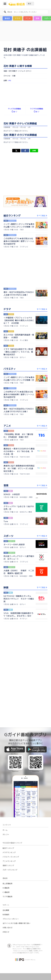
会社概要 (6, 910)
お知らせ (6, 932)
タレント (6, 834)
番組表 (7, 18)
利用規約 (6, 915)
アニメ (28, 18)
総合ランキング (8, 848)
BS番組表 (6, 888)
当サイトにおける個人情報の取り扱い (16, 923)
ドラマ (18, 18)
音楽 (37, 18)
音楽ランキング (8, 865)
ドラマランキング (9, 852)
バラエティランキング (11, 857)
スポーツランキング (10, 870)
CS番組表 (6, 892)
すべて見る (42, 216)
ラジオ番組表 (7, 897)
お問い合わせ (7, 928)
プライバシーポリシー (11, 919)
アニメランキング (9, 861)
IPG (10, 80)
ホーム (5, 830)
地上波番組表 (7, 884)
